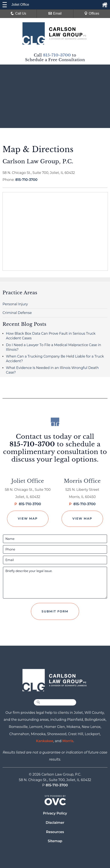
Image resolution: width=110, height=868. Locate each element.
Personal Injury (15, 304)
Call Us (18, 13)
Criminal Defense (17, 313)
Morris (68, 741)
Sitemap (55, 841)
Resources (55, 832)
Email (55, 13)
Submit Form (55, 611)
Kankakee (45, 741)
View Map (28, 519)
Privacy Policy (55, 813)
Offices (92, 13)
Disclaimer (55, 823)
